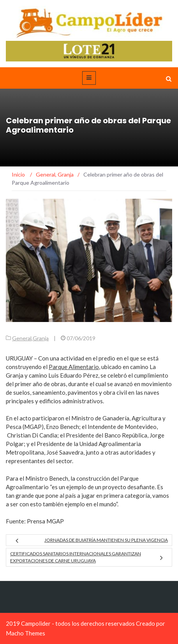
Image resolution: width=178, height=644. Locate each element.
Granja (41, 338)
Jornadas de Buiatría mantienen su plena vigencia (106, 540)
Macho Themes (26, 633)
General (22, 338)
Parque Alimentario (74, 367)
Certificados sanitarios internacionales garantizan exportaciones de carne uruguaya (76, 557)
